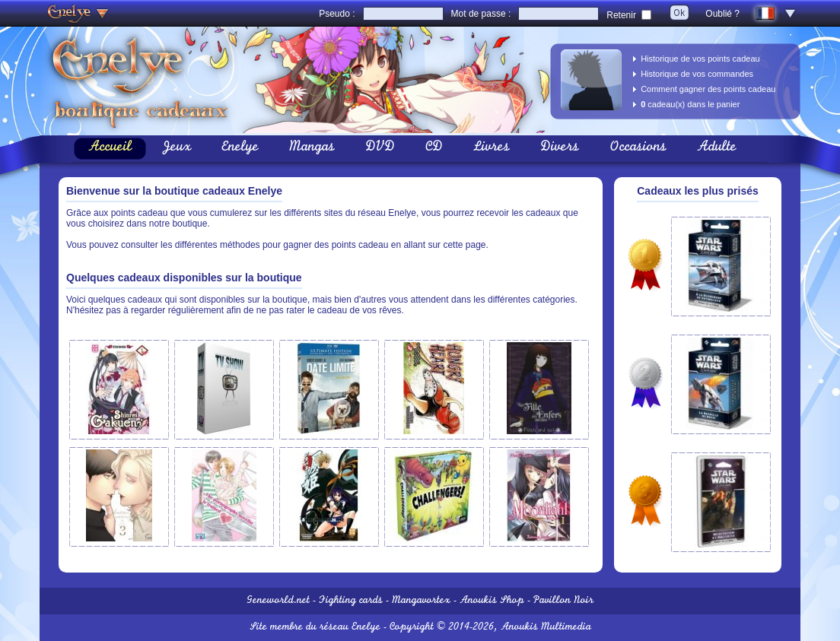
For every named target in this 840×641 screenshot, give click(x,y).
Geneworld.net (278, 601)
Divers (560, 148)
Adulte (717, 148)
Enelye (240, 148)
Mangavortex (421, 601)
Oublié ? (722, 14)
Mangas (312, 148)
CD (434, 148)
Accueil (110, 148)
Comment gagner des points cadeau (708, 89)
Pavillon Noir (563, 601)
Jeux (177, 148)
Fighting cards (351, 601)
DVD (380, 148)
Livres (492, 148)
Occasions (638, 148)
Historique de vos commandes (697, 74)
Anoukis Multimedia (546, 628)
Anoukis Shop (492, 601)
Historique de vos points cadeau (700, 59)
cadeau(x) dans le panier (690, 104)
